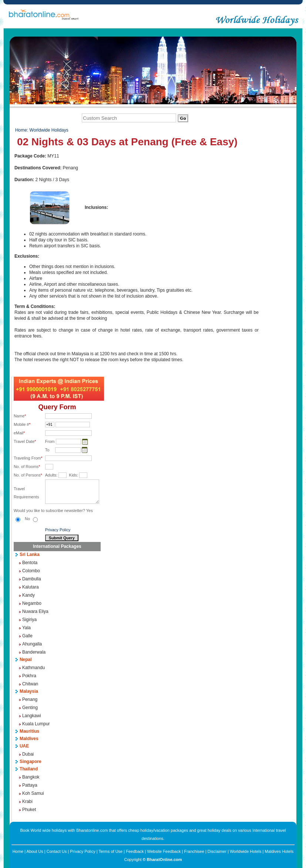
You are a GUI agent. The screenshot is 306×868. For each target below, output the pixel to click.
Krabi (27, 801)
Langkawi (32, 716)
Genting (30, 708)
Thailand (29, 769)
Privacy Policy (58, 530)
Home (21, 130)
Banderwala (34, 652)
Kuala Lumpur (36, 724)
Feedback (135, 851)
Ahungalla (32, 644)
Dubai (28, 754)
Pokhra (29, 676)
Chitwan (30, 684)
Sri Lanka (30, 555)
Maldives (29, 739)
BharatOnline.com (164, 859)
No (31, 519)
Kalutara (31, 587)
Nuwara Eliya (35, 611)
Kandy (28, 595)
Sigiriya (29, 620)
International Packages (57, 546)
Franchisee (194, 851)
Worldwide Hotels (246, 851)
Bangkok (31, 777)
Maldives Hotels (279, 851)
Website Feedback (164, 851)
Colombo (31, 571)
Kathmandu (33, 668)
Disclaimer (217, 851)
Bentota (30, 563)
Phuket (29, 810)
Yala (26, 628)
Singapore (31, 762)
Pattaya (30, 785)
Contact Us (57, 851)
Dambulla (32, 579)
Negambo (32, 603)
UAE (24, 746)
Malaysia (29, 691)
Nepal (26, 660)
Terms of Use (110, 851)
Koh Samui (33, 793)
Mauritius (29, 731)
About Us (35, 851)
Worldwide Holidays (49, 130)
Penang (30, 699)
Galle (27, 636)
